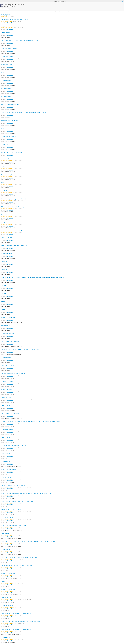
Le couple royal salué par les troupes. (12, 152)
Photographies (5, 15)
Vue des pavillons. (6, 32)
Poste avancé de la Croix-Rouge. (10, 341)
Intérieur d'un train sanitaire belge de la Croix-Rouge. (17, 566)
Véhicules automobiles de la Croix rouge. (13, 207)
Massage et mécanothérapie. (9, 120)
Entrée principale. (6, 397)
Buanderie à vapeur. (7, 88)
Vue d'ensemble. (6, 405)
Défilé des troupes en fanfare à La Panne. (13, 231)
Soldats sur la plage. (7, 237)
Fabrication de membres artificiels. (11, 159)
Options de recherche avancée (62, 12)
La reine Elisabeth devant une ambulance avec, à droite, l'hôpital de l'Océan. (23, 112)
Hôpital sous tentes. (7, 389)
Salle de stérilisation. (7, 606)
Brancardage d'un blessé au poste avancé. (13, 526)
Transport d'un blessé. (8, 365)
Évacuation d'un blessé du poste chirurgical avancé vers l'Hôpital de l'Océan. (24, 349)
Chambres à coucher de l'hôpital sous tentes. (14, 445)
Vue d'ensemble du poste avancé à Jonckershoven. (16, 614)
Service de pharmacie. (7, 167)
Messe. (3, 301)
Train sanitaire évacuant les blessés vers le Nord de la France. (19, 558)
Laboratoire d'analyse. (7, 333)
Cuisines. (3, 183)
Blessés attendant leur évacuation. (11, 510)
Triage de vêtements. (7, 518)
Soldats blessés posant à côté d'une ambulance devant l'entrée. (20, 40)
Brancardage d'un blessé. (8, 469)
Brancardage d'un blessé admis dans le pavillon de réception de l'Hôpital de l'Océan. (26, 494)
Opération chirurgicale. (8, 477)
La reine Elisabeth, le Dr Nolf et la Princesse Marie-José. (17, 502)
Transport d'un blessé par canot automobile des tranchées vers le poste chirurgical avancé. (28, 542)
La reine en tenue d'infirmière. (10, 48)
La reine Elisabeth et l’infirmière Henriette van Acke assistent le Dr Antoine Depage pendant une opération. (33, 277)
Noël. (2, 72)
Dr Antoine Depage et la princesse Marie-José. (14, 199)
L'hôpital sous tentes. (7, 381)
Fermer (122, 1)
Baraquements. (5, 325)
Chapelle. (4, 285)
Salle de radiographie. (7, 56)
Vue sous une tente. (7, 598)
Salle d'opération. (6, 550)
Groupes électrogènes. (8, 175)
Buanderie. (4, 223)
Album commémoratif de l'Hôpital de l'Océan (14, 20)
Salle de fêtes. (5, 144)
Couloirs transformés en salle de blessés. (13, 373)
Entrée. (3, 309)
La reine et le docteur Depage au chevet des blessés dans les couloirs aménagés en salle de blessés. (31, 421)
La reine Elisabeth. (6, 453)
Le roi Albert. (5, 26)
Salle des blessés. (6, 80)
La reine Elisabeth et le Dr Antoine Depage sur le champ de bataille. (21, 622)
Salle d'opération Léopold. (9, 136)
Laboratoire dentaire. (7, 253)
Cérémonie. (4, 215)
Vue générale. (5, 534)
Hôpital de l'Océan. (6, 64)
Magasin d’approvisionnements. (10, 104)
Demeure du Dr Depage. (8, 317)
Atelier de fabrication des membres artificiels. (14, 245)
